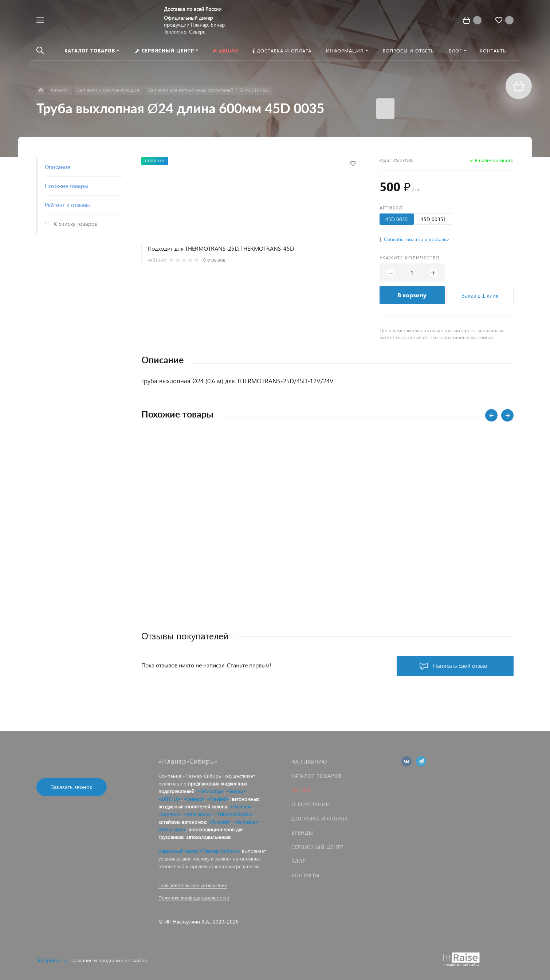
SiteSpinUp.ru (51, 960)
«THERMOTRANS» (234, 814)
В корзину (412, 295)
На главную (309, 762)
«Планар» (241, 806)
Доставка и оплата (320, 818)
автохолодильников (208, 837)
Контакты (305, 875)
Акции (301, 790)
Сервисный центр (317, 847)
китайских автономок (182, 822)
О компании (311, 804)
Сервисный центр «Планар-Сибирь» (199, 851)
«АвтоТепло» (198, 814)
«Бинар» (236, 791)
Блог (298, 861)
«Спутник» (170, 814)
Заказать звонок (72, 787)
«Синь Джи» (172, 829)
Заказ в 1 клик (480, 295)
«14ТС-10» (170, 799)
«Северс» (194, 799)
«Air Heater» (246, 822)
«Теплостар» (211, 791)
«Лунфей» (218, 799)
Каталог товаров (317, 776)
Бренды (302, 833)
